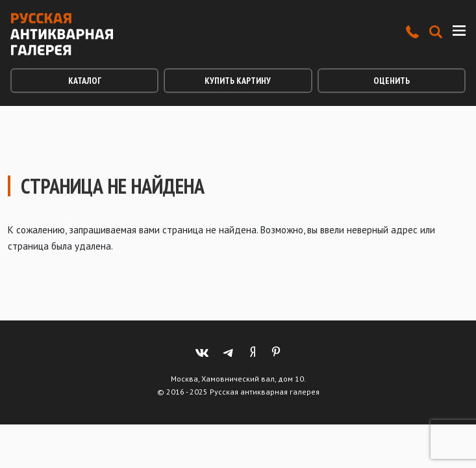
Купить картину (238, 81)
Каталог (85, 81)
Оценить (392, 81)
